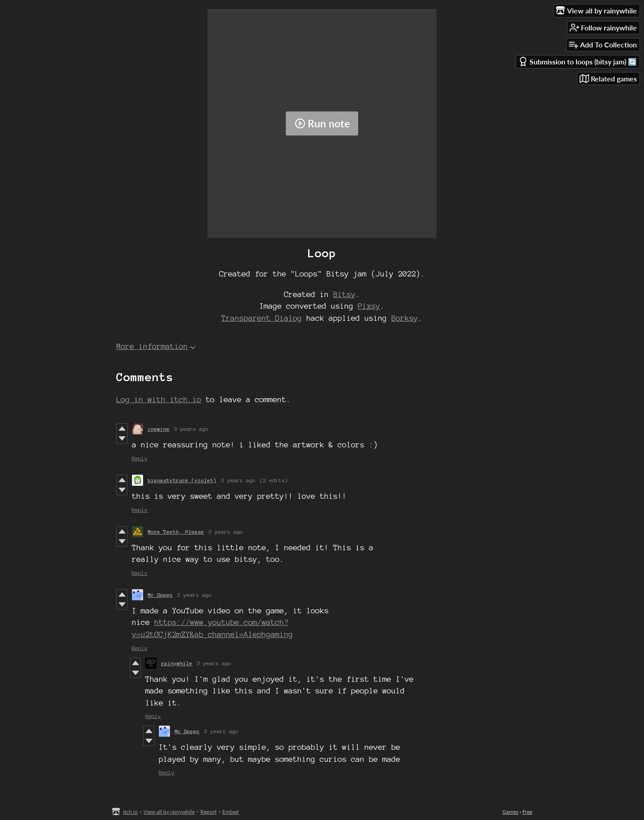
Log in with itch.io (159, 399)
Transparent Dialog (262, 318)
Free (527, 812)
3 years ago (191, 429)
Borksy (405, 318)
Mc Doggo (160, 595)
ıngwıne (159, 429)
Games (510, 812)
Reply (140, 458)
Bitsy (344, 294)
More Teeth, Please (176, 532)
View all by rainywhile (169, 812)
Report (208, 812)
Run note (322, 123)
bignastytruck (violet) (182, 480)
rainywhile (177, 663)
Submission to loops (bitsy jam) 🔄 (578, 62)
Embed (231, 812)
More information (156, 346)
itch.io (130, 812)
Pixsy (369, 306)
